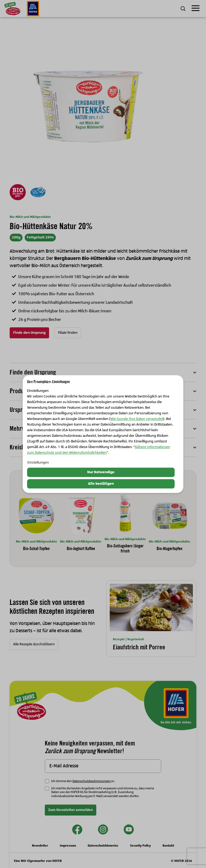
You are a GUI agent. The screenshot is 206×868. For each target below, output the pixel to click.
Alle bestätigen (101, 484)
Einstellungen (38, 463)
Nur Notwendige (101, 472)
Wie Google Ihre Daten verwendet (137, 419)
